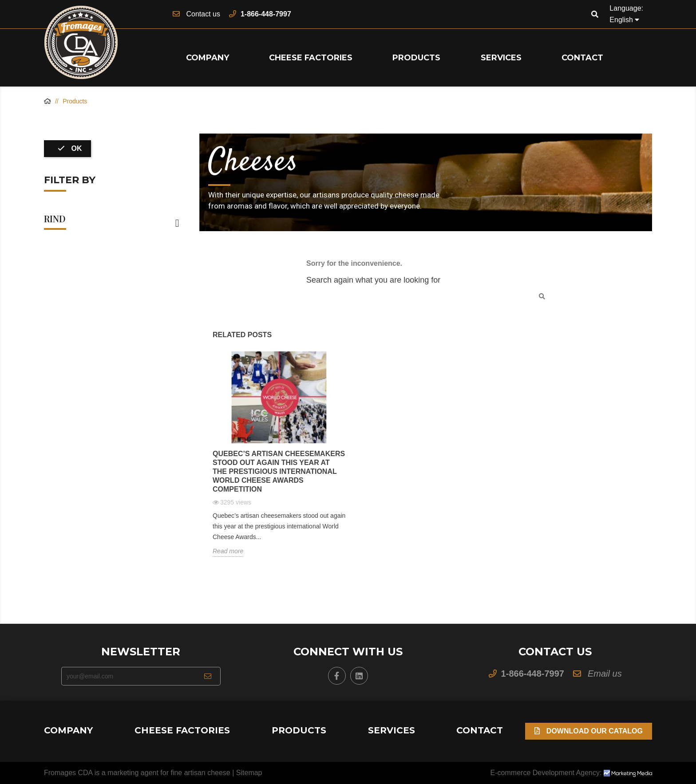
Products (416, 58)
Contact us (203, 14)
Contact (582, 58)
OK (70, 148)
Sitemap (249, 773)
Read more (228, 551)
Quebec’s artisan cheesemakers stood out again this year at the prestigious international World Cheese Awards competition (279, 471)
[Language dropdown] (624, 20)
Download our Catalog (589, 731)
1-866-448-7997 (266, 14)
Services (501, 58)
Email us (605, 674)
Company (208, 58)
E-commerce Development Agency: (571, 773)
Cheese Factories (311, 58)
